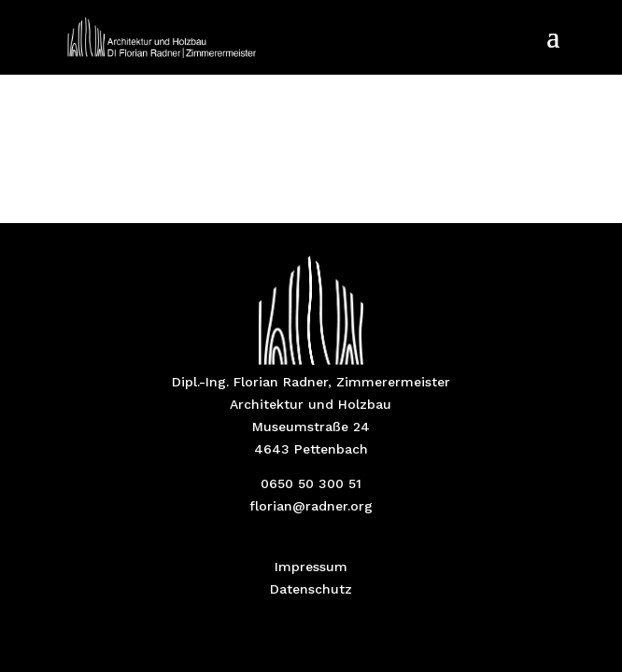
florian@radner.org (311, 506)
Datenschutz (311, 589)
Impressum (311, 567)
